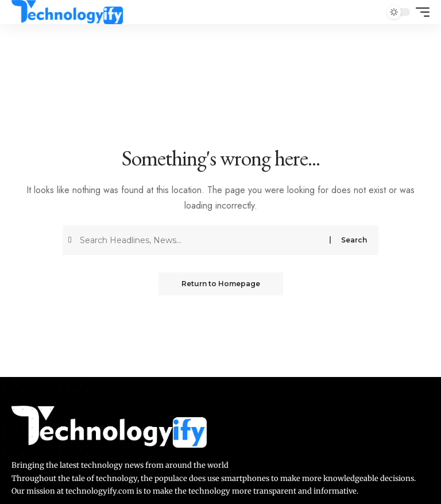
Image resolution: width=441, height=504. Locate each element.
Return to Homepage (221, 284)
